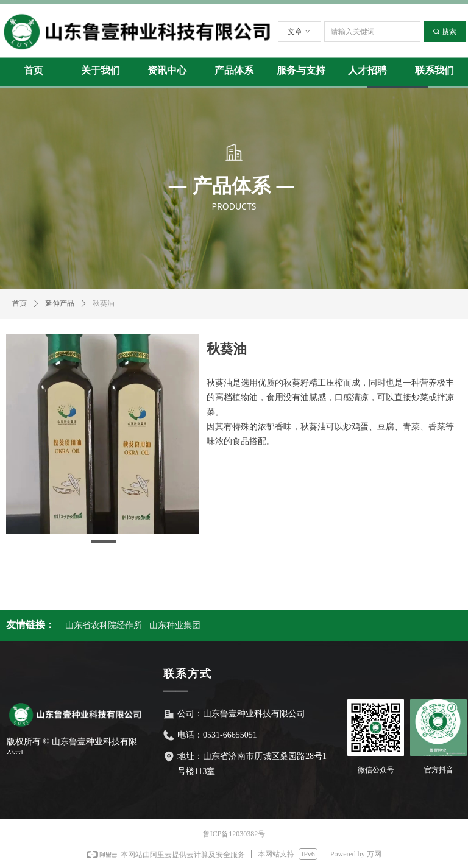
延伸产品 (60, 303)
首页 (19, 303)
